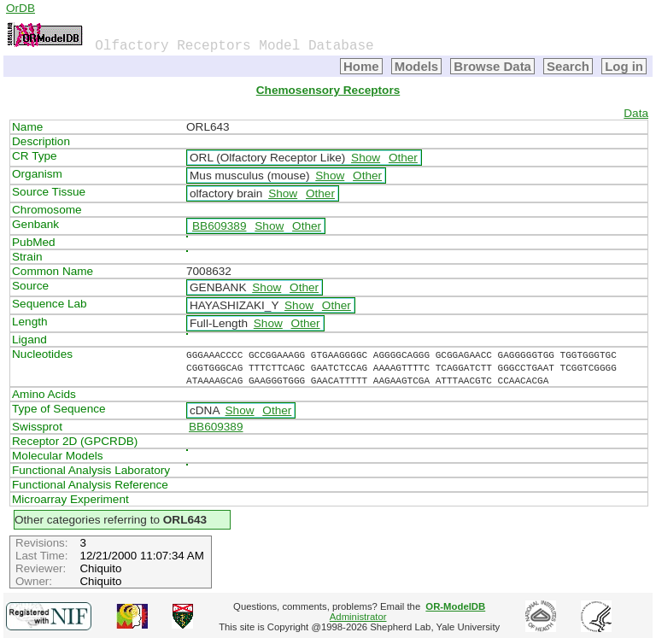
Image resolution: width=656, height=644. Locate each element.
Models (417, 66)
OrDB (20, 8)
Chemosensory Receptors (328, 90)
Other (403, 158)
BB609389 (220, 226)
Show (366, 158)
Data (636, 113)
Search (568, 66)
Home (361, 66)
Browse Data (492, 66)
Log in (624, 66)
